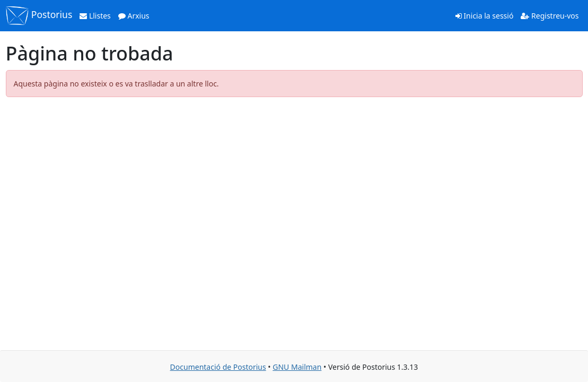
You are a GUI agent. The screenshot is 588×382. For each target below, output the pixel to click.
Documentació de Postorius (218, 367)
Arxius (134, 16)
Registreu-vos (550, 16)
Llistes (95, 16)
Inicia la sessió (485, 16)
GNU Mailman (297, 367)
